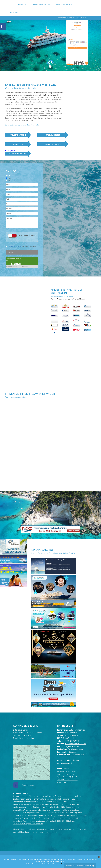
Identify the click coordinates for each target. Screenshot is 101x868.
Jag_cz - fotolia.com (65, 774)
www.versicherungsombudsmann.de (28, 824)
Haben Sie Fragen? (53, 144)
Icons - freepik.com (65, 782)
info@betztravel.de (27, 738)
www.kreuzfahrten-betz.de (75, 744)
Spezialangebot (53, 135)
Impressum (70, 866)
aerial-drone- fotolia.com (67, 771)
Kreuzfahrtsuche (42, 5)
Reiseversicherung (18, 154)
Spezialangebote (64, 5)
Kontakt (14, 13)
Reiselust (23, 5)
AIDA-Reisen (18, 144)
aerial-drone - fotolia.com (67, 780)
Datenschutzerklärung (85, 866)
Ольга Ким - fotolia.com (67, 777)
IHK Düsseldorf (71, 752)
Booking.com (10, 151)
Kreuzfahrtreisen (28, 785)
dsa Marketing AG (64, 763)
